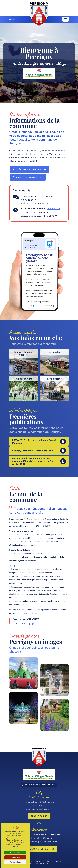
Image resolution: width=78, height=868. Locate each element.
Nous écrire (39, 816)
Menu (13, 19)
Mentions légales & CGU (39, 864)
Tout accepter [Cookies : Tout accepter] (15, 852)
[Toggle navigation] (65, 19)
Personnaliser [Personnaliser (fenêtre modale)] (15, 862)
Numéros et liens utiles (28, 177)
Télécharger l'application (29, 169)
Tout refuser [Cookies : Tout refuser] (15, 857)
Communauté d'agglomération (39, 785)
